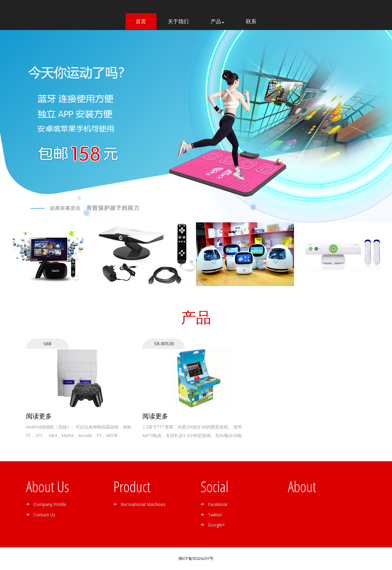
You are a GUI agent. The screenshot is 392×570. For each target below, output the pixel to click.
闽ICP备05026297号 (196, 559)
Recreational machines (143, 504)
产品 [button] (217, 21)
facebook (218, 504)
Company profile (50, 504)
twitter (215, 515)
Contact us (44, 515)
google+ (217, 525)
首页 (146, 21)
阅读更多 (39, 416)
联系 (251, 21)
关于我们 (178, 21)
